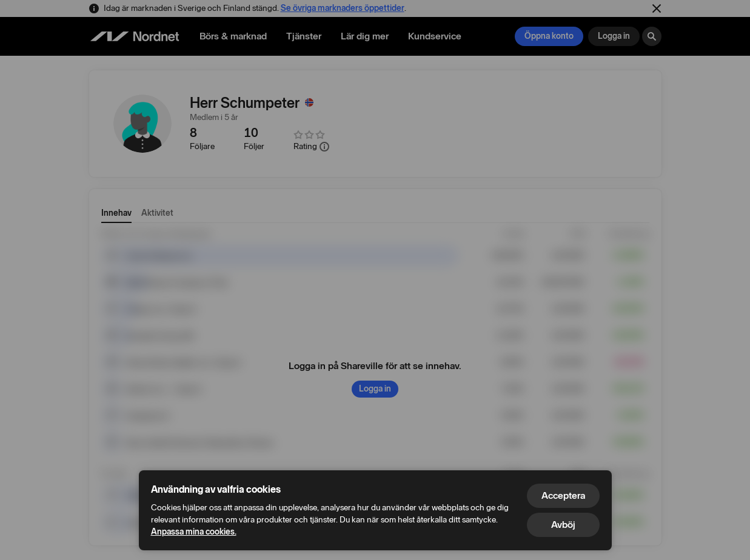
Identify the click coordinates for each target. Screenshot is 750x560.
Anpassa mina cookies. (194, 532)
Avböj (563, 525)
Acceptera (563, 495)
